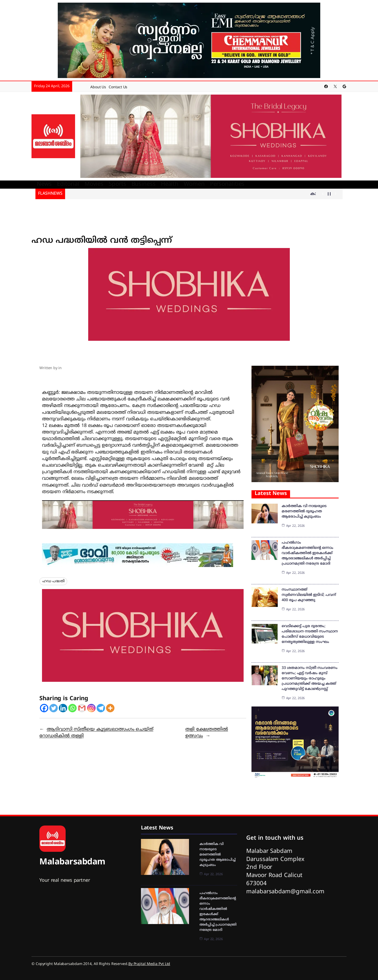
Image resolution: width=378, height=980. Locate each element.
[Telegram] (101, 708)
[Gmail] (82, 708)
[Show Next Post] (336, 194)
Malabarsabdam (72, 862)
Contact (115, 87)
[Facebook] (44, 708)
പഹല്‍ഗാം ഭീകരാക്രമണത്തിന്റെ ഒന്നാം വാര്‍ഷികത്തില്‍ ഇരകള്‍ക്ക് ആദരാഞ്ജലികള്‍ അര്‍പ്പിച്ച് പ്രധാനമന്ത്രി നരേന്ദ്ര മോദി (308, 553)
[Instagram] (91, 708)
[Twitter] (54, 708)
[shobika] (211, 136)
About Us (98, 87)
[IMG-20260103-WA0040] (143, 515)
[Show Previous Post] (323, 194)
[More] (110, 708)
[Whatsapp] (72, 708)
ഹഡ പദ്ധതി (53, 581)
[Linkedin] (63, 708)
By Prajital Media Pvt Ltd (149, 964)
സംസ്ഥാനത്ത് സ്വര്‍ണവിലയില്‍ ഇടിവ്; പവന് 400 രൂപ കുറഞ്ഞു (309, 595)
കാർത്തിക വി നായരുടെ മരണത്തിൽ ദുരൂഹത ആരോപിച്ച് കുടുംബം (304, 511)
